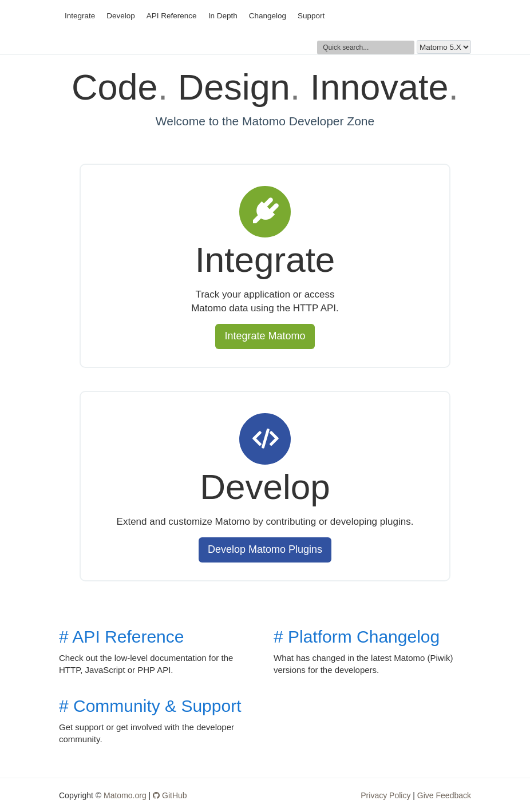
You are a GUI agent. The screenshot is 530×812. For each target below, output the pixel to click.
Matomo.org (125, 795)
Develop (121, 16)
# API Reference (121, 637)
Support (311, 16)
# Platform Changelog (357, 637)
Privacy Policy (385, 795)
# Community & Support (150, 706)
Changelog (268, 16)
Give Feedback (444, 795)
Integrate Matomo (265, 336)
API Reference (172, 16)
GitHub (170, 795)
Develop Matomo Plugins (265, 549)
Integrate (80, 16)
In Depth (223, 16)
